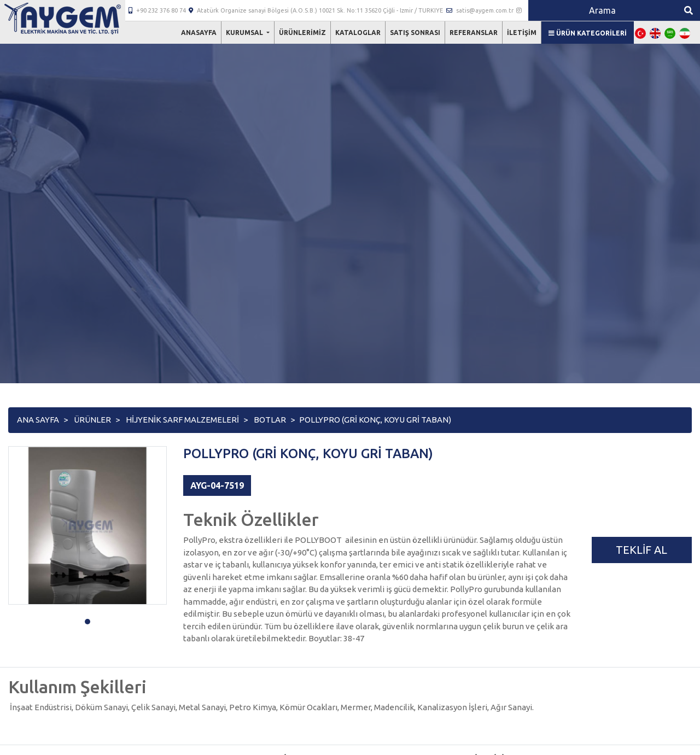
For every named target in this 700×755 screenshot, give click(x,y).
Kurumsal (245, 33)
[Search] (603, 10)
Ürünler (92, 420)
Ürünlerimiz (302, 33)
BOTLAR (270, 420)
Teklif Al (641, 550)
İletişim (522, 33)
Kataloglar (358, 33)
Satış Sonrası (415, 33)
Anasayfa (199, 33)
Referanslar (474, 33)
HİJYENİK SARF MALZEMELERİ (182, 420)
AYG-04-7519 (217, 485)
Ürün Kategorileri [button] (588, 33)
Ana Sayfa (38, 420)
